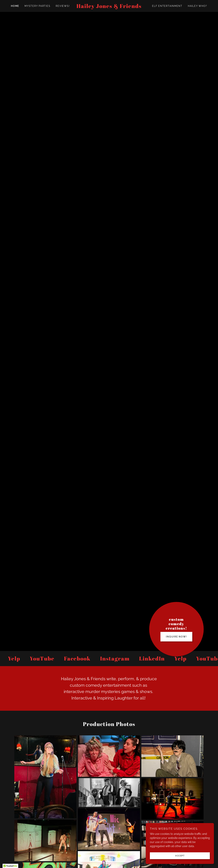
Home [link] (15, 6)
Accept (180, 856)
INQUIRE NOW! (176, 640)
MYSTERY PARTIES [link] (37, 6)
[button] (10, 865)
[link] (109, 7)
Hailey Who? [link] (197, 6)
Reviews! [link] (63, 6)
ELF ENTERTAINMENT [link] (167, 6)
